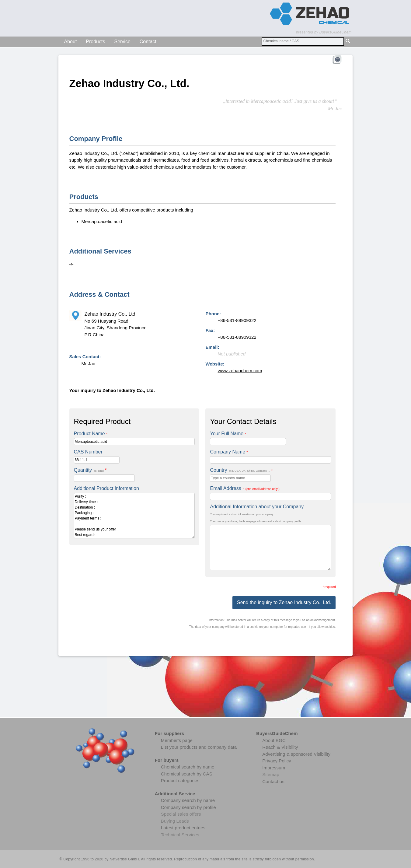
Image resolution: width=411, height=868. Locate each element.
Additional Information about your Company (257, 507)
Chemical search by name (188, 767)
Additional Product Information (106, 488)
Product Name (91, 434)
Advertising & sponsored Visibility (296, 754)
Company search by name (188, 800)
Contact (148, 42)
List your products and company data (199, 747)
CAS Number (88, 452)
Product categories (180, 780)
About (71, 42)
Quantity (90, 470)
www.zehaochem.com (240, 371)
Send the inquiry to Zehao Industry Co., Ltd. (284, 602)
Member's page (177, 740)
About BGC (274, 740)
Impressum (274, 768)
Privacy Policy (277, 761)
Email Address (245, 488)
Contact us (273, 781)
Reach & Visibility (280, 747)
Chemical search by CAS (187, 774)
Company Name (229, 452)
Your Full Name (228, 434)
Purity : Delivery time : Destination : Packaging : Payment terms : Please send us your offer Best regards (134, 516)
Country (241, 470)
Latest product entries (183, 828)
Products (95, 42)
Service (122, 42)
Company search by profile (188, 807)
